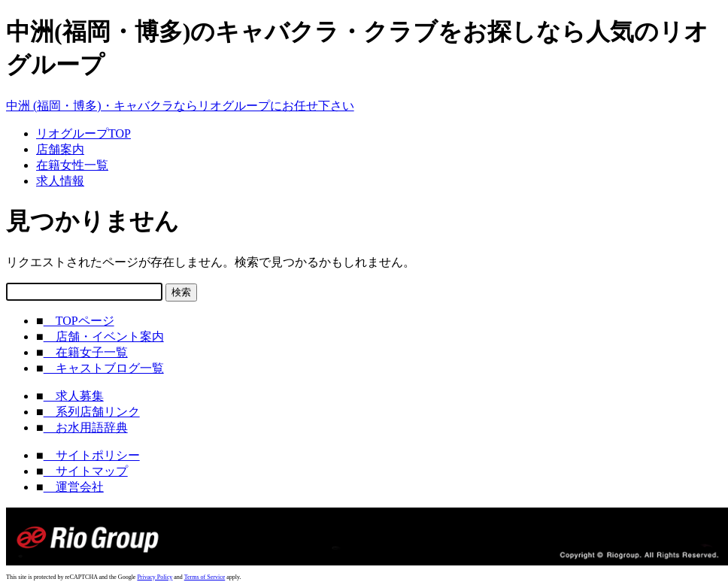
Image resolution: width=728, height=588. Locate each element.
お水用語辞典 (86, 427)
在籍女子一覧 (86, 352)
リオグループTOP (83, 133)
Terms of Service (205, 577)
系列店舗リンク (92, 412)
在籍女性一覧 (72, 165)
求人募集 (74, 396)
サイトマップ (86, 471)
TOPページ (79, 321)
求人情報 (60, 181)
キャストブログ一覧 (104, 368)
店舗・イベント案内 (104, 336)
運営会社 (74, 487)
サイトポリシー (92, 455)
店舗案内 (60, 149)
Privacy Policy (155, 577)
